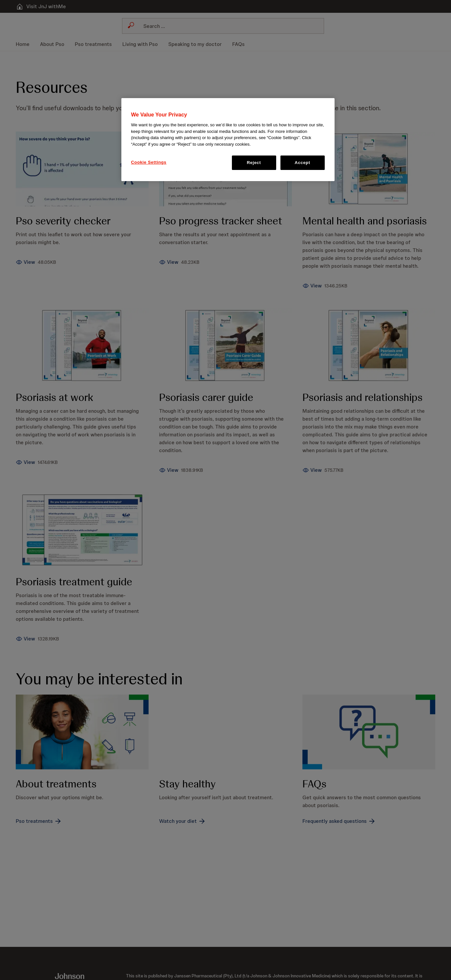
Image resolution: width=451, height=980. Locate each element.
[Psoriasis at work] (25, 464)
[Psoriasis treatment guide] (25, 641)
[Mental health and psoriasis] (310, 287)
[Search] (227, 26)
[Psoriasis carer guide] (168, 472)
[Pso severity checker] (25, 263)
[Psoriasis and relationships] (310, 472)
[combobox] (223, 26)
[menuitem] (25, 44)
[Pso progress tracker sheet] (168, 263)
